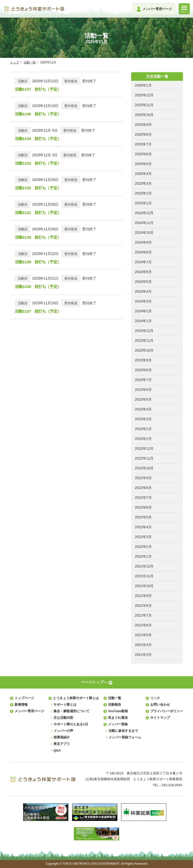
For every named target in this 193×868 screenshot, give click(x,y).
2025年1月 (143, 203)
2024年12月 (144, 213)
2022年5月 (143, 517)
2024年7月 (143, 262)
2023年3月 (143, 419)
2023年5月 (143, 399)
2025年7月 (143, 144)
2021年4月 (143, 645)
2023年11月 (144, 341)
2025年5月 (143, 164)
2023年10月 (144, 350)
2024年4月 (143, 291)
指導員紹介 (62, 737)
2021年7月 (143, 615)
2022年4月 (143, 527)
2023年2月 (143, 429)
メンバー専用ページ (29, 711)
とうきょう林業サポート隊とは (76, 698)
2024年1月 (143, 321)
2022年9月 (143, 478)
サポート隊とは (65, 705)
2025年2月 (143, 193)
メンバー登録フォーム (125, 737)
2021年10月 (144, 586)
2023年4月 (143, 409)
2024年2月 (143, 311)
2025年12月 (144, 95)
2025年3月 (143, 183)
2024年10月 (144, 233)
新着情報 (21, 705)
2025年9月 (143, 125)
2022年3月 (143, 537)
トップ (15, 62)
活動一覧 (30, 62)
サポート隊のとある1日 (71, 724)
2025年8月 (143, 134)
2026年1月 (143, 85)
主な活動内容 (63, 718)
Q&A (57, 750)
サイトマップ (160, 718)
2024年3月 (143, 301)
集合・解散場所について (71, 711)
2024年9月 (143, 242)
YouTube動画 (118, 711)
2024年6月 (143, 272)
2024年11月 (144, 223)
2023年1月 (143, 439)
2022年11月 (144, 458)
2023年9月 (143, 360)
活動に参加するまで (123, 731)
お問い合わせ (160, 705)
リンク (155, 698)
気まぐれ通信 (118, 718)
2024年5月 (143, 282)
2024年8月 (143, 252)
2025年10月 (144, 115)
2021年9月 (143, 596)
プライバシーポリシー (167, 711)
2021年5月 (143, 635)
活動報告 (115, 705)
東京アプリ (62, 744)
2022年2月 (143, 547)
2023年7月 (143, 380)
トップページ (24, 698)
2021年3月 (143, 655)
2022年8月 (143, 488)
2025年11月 (144, 105)
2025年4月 (143, 174)
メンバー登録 (118, 724)
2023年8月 (143, 370)
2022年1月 (143, 556)
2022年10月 (144, 468)
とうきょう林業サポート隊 (34, 9)
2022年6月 (143, 507)
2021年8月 (143, 606)
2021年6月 (143, 625)
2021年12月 (144, 566)
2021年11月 (144, 576)
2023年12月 (144, 331)
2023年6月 (143, 390)
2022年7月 (143, 498)
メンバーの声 (63, 731)
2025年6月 (143, 154)
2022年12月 (144, 448)
